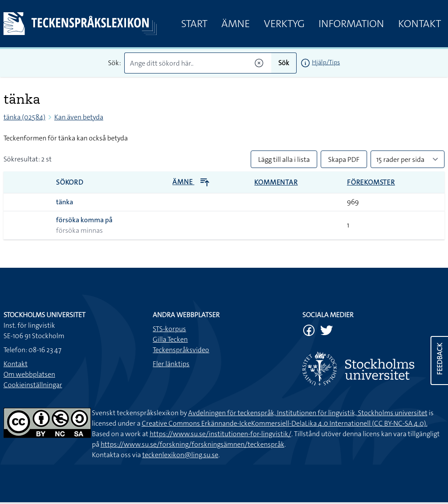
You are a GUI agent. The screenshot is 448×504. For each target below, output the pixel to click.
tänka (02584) (24, 117)
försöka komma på (84, 220)
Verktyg (284, 24)
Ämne (236, 24)
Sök (284, 63)
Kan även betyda (79, 117)
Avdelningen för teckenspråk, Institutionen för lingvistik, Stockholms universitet (308, 413)
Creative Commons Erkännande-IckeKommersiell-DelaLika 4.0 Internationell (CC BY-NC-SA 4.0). (285, 423)
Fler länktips (171, 364)
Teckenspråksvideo (181, 350)
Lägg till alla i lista (284, 159)
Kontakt (420, 24)
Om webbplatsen (29, 374)
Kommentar (276, 182)
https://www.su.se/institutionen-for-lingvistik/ (220, 434)
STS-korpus (169, 329)
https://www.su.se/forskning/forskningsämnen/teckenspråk (192, 444)
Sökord (70, 182)
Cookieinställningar (33, 385)
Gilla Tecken (170, 339)
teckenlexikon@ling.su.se (180, 455)
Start (194, 24)
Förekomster (371, 182)
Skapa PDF (344, 159)
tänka (65, 202)
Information (351, 24)
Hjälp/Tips (326, 62)
